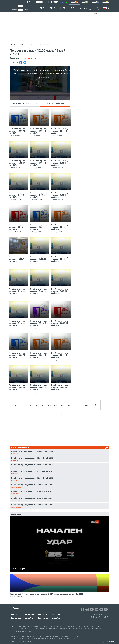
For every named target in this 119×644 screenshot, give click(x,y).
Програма (61, 626)
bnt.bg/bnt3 (57, 614)
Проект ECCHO (72, 638)
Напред (97, 626)
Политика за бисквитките (70, 636)
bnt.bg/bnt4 (57, 618)
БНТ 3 (63, 8)
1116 (68, 405)
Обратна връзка (47, 638)
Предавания (22, 44)
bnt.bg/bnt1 (43, 614)
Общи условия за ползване (20, 636)
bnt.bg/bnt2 (43, 618)
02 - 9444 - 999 (99, 617)
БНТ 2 (52, 8)
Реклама (95, 13)
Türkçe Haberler (27, 632)
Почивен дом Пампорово (93, 628)
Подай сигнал (89, 626)
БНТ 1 (42, 8)
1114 (56, 405)
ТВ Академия (16, 628)
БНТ (29, 2)
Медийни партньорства (74, 628)
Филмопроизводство (25, 626)
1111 (36, 405)
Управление (70, 626)
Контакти (79, 626)
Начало (13, 44)
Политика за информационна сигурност (25, 638)
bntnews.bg (16, 618)
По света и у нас (35, 44)
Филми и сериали (50, 626)
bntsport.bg (29, 614)
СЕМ (56, 638)
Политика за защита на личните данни (45, 636)
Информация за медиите (48, 628)
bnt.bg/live (29, 618)
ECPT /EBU (62, 638)
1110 (30, 405)
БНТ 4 (73, 8)
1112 (42, 405)
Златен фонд (38, 626)
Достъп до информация (30, 628)
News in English (16, 632)
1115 (62, 405)
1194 (86, 405)
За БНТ (13, 626)
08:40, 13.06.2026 (17, 597)
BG (107, 8)
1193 (79, 405)
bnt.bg (14, 614)
